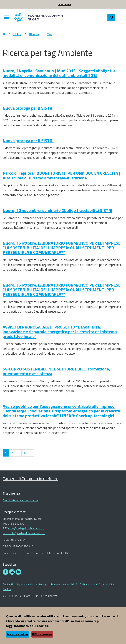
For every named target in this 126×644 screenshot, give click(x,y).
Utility (17, 34)
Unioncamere (64, 4)
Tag (49, 34)
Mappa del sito (24, 584)
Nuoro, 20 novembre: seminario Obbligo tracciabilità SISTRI (57, 210)
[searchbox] (119, 17)
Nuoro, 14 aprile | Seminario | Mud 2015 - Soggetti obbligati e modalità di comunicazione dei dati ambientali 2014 (59, 73)
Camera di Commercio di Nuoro (31, 478)
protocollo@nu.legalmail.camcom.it (24, 533)
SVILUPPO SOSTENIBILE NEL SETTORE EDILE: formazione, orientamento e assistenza (56, 371)
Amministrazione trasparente (20, 500)
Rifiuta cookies (42, 634)
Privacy (55, 584)
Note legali (42, 584)
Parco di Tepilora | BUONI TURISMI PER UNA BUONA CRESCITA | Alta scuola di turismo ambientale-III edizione (61, 175)
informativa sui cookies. (31, 626)
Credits (7, 589)
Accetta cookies (18, 634)
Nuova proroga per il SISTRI (28, 108)
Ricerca (34, 34)
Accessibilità (70, 584)
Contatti (8, 584)
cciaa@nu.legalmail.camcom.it (26, 528)
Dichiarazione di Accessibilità (97, 584)
